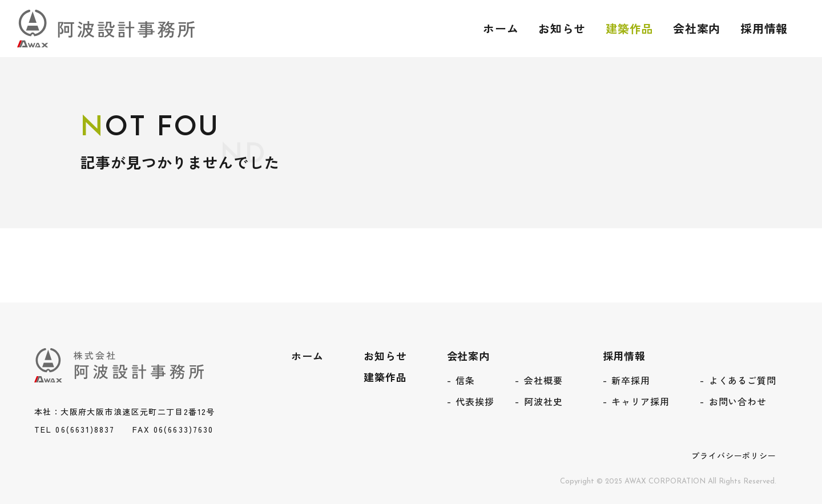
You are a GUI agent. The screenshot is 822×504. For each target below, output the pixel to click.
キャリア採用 (640, 401)
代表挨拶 (475, 401)
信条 (465, 380)
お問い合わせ (738, 401)
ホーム (499, 28)
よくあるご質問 (743, 380)
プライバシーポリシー (734, 455)
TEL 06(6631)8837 (75, 429)
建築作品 (628, 28)
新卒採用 (631, 380)
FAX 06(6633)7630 (173, 429)
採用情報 (764, 28)
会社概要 (543, 380)
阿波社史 (543, 401)
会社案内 (696, 28)
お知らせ (561, 28)
